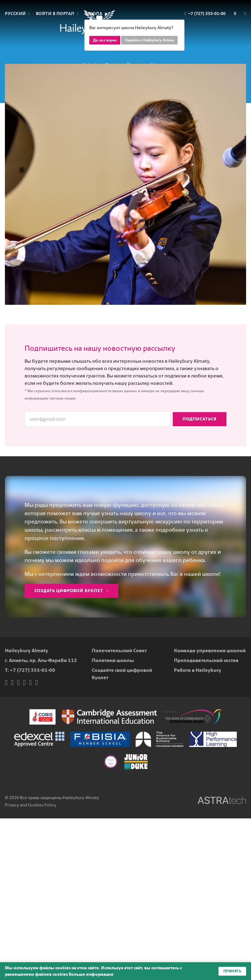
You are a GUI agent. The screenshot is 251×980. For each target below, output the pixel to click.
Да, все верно (105, 40)
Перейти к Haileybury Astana (149, 40)
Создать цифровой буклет (71, 591)
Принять (232, 971)
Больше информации (91, 974)
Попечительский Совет (119, 651)
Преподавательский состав (206, 660)
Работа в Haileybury (198, 670)
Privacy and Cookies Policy (31, 805)
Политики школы (113, 660)
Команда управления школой (210, 651)
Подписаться (200, 419)
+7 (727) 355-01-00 (33, 670)
